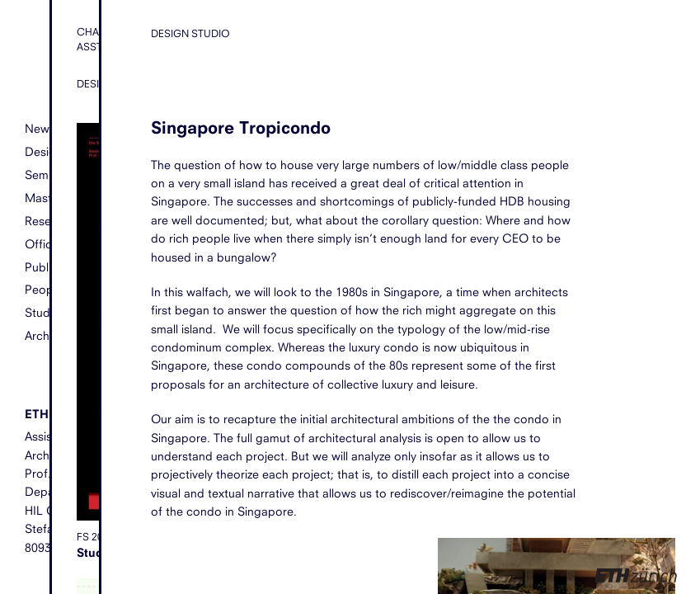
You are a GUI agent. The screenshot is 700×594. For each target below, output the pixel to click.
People (44, 289)
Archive (45, 335)
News (40, 128)
